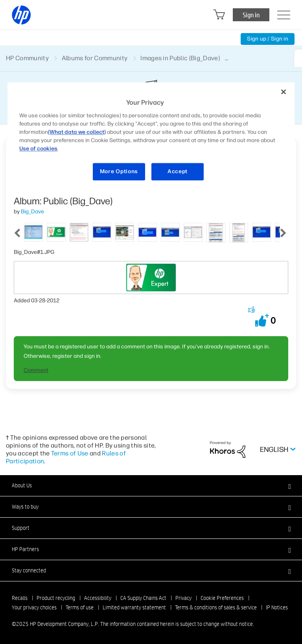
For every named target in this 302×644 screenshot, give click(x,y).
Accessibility (98, 598)
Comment (36, 370)
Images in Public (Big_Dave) (180, 58)
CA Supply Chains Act (143, 598)
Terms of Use (70, 453)
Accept (178, 171)
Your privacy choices (34, 607)
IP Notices (277, 607)
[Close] (284, 92)
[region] (151, 137)
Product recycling (56, 598)
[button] (262, 320)
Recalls (20, 598)
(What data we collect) (77, 132)
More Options (119, 171)
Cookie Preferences (222, 598)
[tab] (33, 232)
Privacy (183, 598)
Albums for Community (95, 58)
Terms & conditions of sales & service (216, 607)
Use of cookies (38, 149)
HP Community (27, 58)
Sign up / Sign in (268, 39)
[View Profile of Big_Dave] (32, 212)
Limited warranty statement (134, 607)
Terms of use (80, 607)
